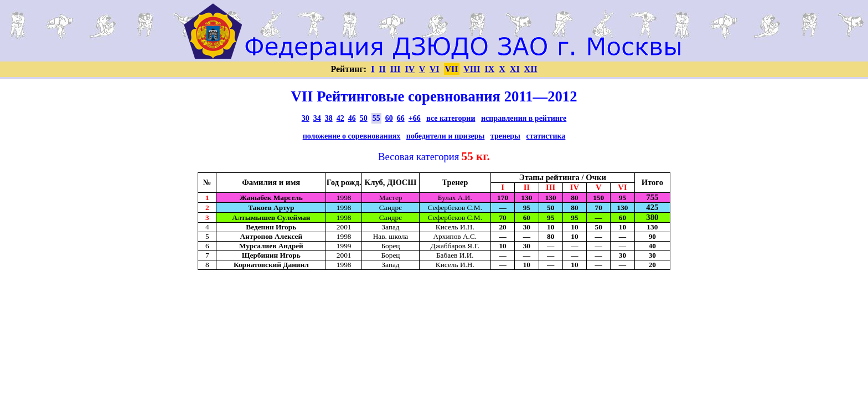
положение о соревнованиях (352, 136)
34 (317, 118)
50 (364, 118)
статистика (546, 136)
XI (515, 69)
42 (340, 118)
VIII (472, 69)
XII (531, 69)
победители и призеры (446, 136)
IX (489, 69)
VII (452, 69)
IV (410, 69)
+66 (415, 118)
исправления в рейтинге (524, 118)
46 (352, 118)
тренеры (505, 136)
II (382, 69)
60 (389, 118)
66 (401, 118)
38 (329, 118)
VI (435, 69)
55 (376, 118)
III (396, 69)
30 (306, 118)
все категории (451, 118)
